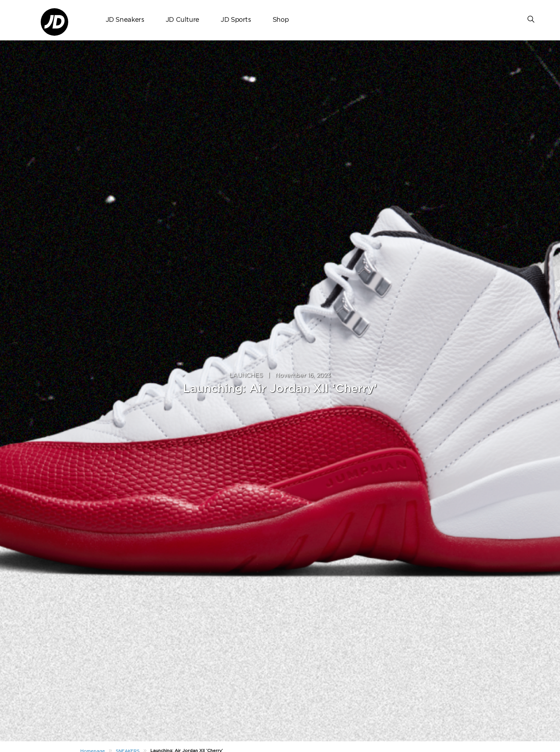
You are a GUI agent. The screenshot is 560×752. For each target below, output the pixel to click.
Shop (281, 20)
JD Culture (182, 20)
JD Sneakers (125, 20)
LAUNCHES (246, 375)
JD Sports (236, 20)
